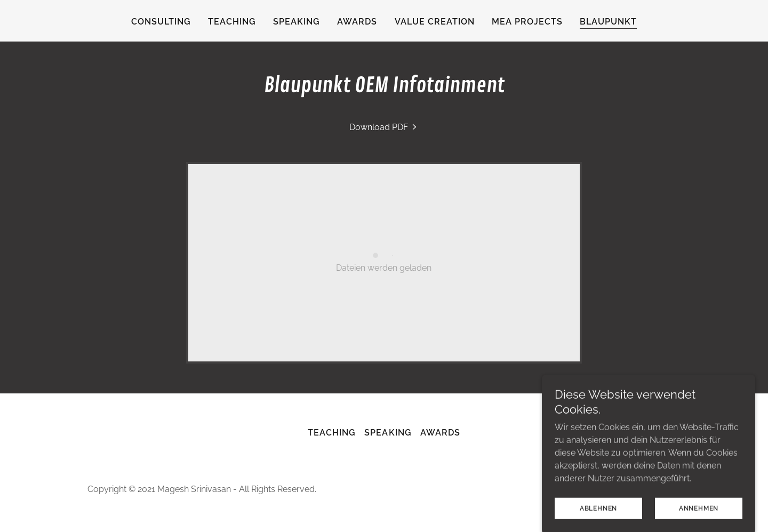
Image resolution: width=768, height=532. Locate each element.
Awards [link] (357, 22)
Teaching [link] (232, 22)
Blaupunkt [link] (608, 22)
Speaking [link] (297, 22)
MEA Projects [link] (527, 22)
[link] (384, 127)
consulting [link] (161, 22)
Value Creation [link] (435, 22)
